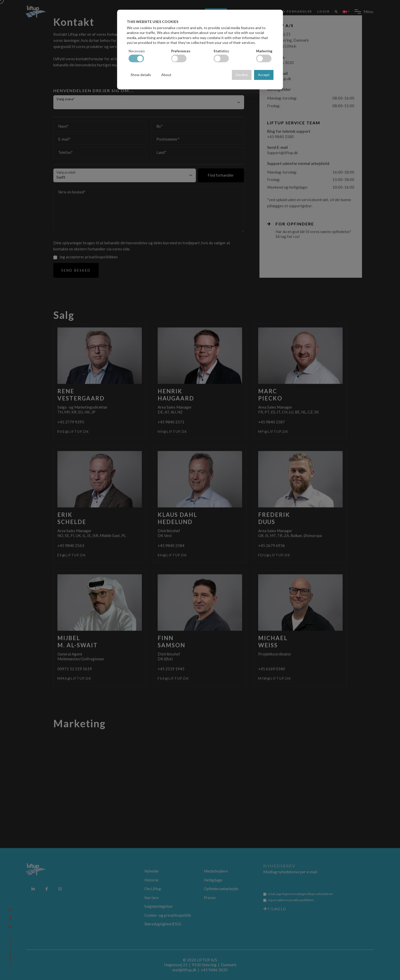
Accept (264, 75)
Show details (141, 75)
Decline (242, 75)
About (166, 75)
